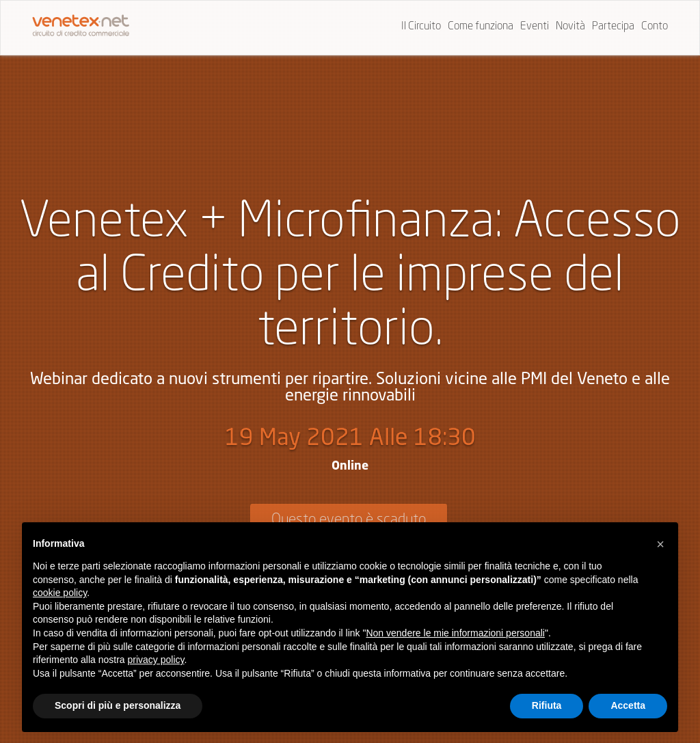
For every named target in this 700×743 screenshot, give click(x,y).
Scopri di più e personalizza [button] (118, 705)
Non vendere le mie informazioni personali (455, 633)
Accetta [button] (628, 705)
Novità (570, 27)
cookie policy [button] (60, 593)
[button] (660, 544)
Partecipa (613, 27)
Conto (655, 27)
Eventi (535, 27)
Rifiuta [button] (547, 705)
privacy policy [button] (156, 660)
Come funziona (481, 27)
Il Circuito (421, 27)
